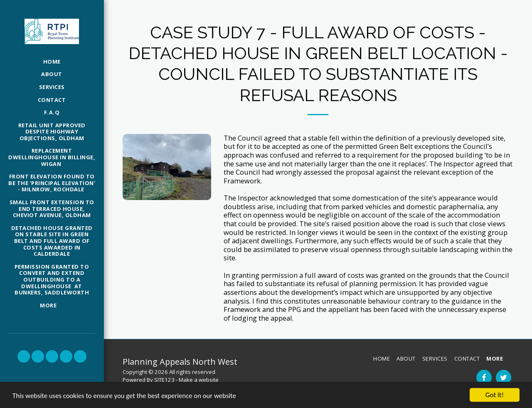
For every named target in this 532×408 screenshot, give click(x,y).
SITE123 (164, 380)
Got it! (495, 395)
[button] (24, 356)
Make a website (199, 380)
